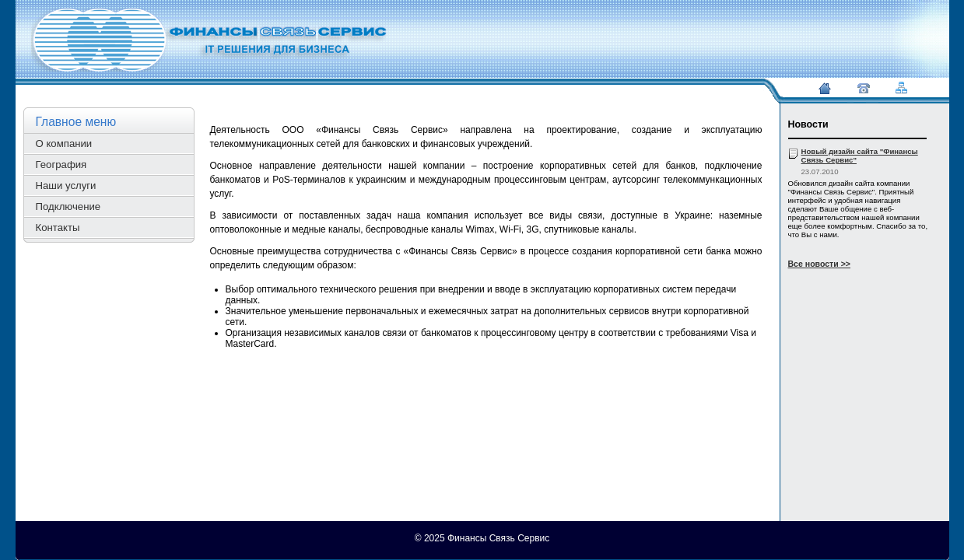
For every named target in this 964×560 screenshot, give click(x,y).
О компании (64, 143)
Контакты (58, 227)
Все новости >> (820, 264)
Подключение (68, 206)
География (61, 164)
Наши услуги (66, 185)
